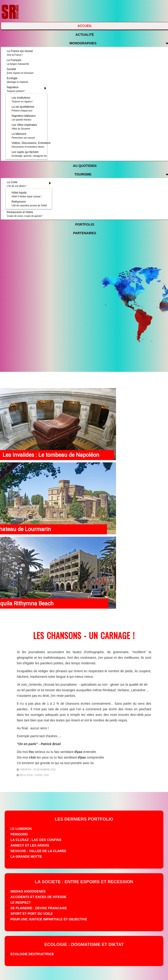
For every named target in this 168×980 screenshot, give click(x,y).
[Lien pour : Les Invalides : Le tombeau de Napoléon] (58, 424)
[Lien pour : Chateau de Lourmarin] (58, 498)
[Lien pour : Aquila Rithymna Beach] (58, 573)
